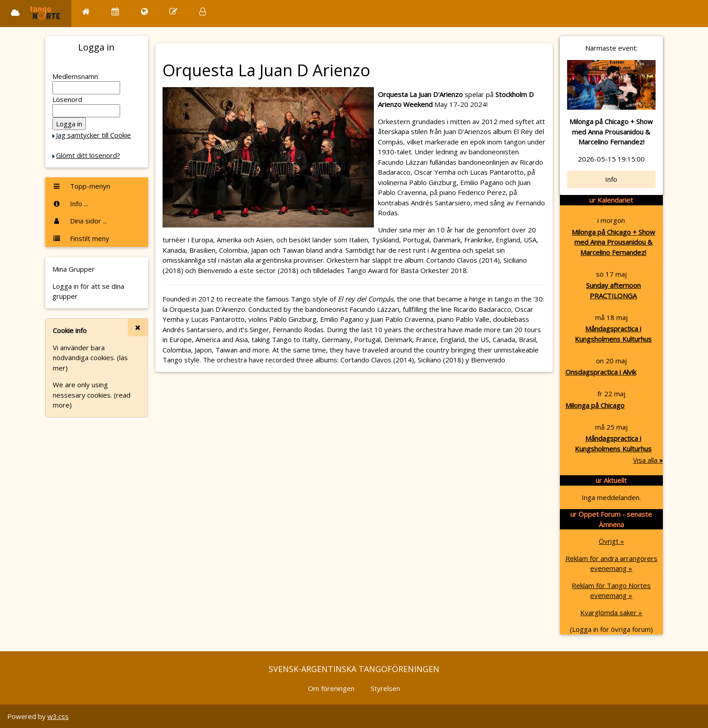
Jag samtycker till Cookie (93, 135)
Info (611, 179)
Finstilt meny (81, 238)
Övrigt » (611, 541)
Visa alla (648, 460)
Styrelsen (385, 688)
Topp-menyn (81, 186)
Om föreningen (331, 688)
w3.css (58, 716)
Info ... (70, 204)
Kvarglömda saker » (611, 612)
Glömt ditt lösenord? (88, 155)
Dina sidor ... (80, 221)
